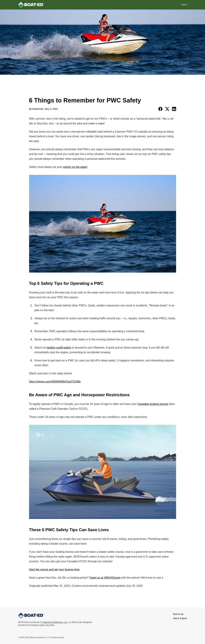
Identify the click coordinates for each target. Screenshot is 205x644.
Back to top (178, 614)
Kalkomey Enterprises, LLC (55, 622)
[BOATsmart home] (31, 5)
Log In (184, 5)
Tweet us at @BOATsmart (105, 578)
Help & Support (180, 618)
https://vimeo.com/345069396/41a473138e (55, 382)
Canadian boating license (153, 404)
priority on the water (75, 167)
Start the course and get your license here (54, 569)
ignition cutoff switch (59, 348)
